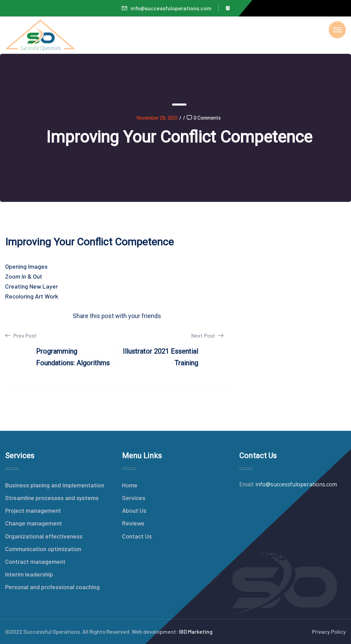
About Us (134, 510)
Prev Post (21, 336)
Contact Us (137, 536)
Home (130, 485)
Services (134, 498)
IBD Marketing (196, 631)
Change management (34, 523)
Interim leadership (29, 574)
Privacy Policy (329, 631)
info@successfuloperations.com (167, 8)
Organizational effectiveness (44, 536)
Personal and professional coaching (52, 587)
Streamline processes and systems (52, 498)
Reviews (133, 523)
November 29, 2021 (157, 118)
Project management (33, 510)
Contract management (35, 561)
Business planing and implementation (55, 485)
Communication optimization (43, 549)
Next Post (207, 335)
